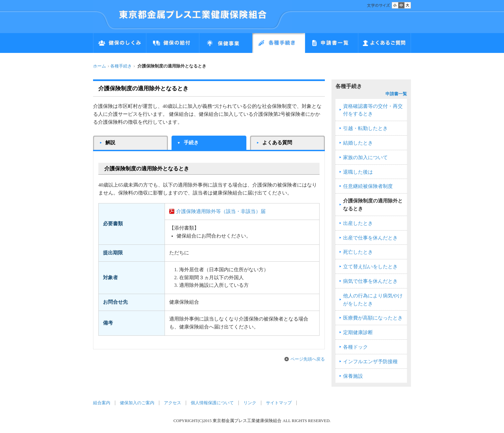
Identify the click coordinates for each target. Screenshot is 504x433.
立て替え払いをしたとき (370, 267)
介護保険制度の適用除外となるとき (373, 205)
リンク (250, 403)
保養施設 (353, 376)
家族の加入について (365, 157)
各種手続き (121, 66)
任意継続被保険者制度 (368, 186)
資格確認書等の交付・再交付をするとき (373, 110)
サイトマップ (279, 403)
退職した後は (358, 172)
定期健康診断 (358, 332)
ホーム (100, 66)
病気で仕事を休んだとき (370, 281)
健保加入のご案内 (137, 403)
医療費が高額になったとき (373, 318)
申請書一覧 (396, 94)
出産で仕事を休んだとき (370, 238)
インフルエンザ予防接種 (370, 362)
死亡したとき (358, 252)
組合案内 (102, 403)
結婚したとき (358, 143)
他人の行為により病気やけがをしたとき (373, 300)
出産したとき (358, 223)
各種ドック (355, 347)
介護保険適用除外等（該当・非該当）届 (221, 211)
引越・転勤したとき (365, 128)
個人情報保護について (212, 403)
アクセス (173, 403)
